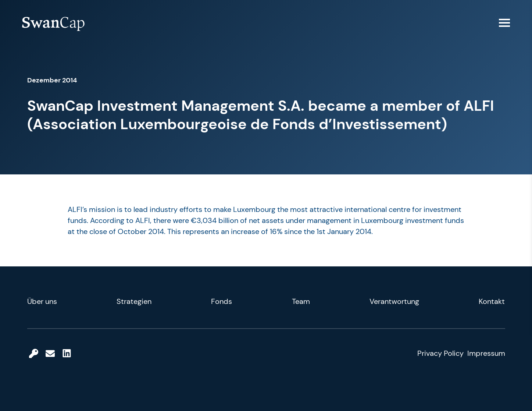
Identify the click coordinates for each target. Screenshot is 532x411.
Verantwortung (394, 301)
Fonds (222, 301)
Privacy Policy (440, 353)
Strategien (134, 301)
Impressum (486, 353)
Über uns (42, 301)
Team (301, 301)
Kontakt (492, 301)
